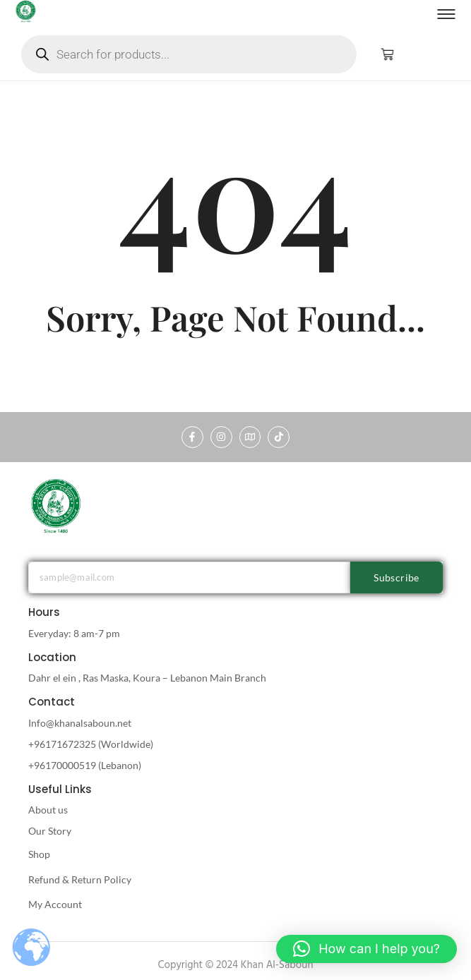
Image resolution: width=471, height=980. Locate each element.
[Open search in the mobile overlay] (189, 54)
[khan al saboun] (56, 506)
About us (48, 810)
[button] (366, 949)
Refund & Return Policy (80, 879)
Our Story (50, 831)
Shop (39, 854)
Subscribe (397, 577)
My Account (55, 904)
